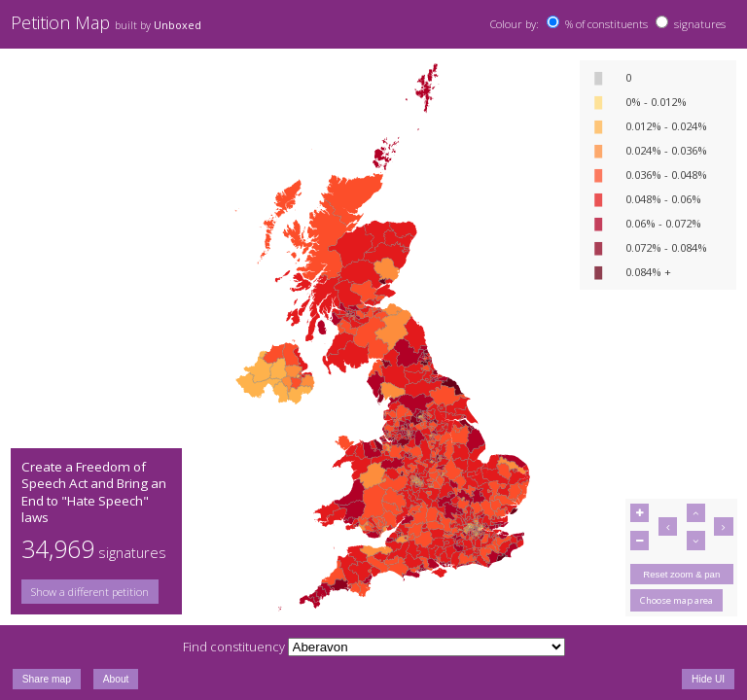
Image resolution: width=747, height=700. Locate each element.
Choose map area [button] (676, 600)
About (116, 679)
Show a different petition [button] (90, 592)
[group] (96, 592)
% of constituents (606, 24)
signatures (700, 24)
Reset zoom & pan (681, 574)
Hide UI (708, 679)
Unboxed (178, 25)
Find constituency (234, 647)
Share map (47, 679)
